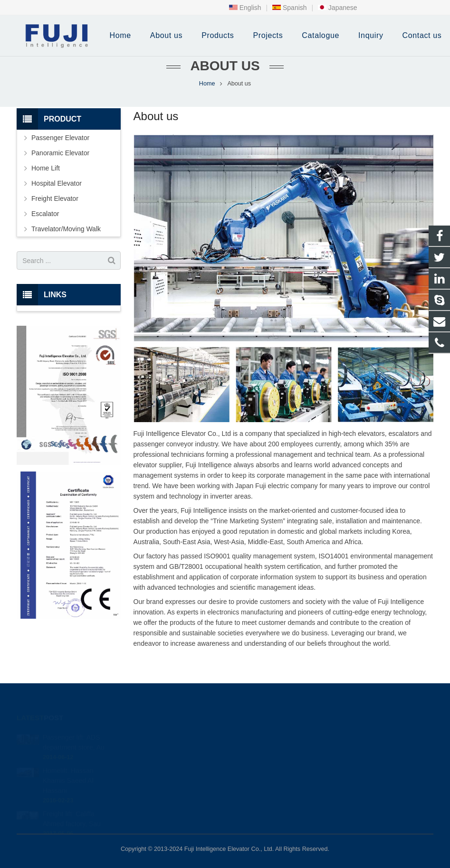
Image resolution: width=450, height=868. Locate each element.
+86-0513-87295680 (270, 749)
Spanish (289, 8)
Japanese (338, 8)
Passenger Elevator (60, 138)
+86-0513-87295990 (268, 736)
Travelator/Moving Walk (66, 229)
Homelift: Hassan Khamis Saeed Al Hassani (68, 767)
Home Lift (46, 168)
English (245, 8)
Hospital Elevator (57, 183)
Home (207, 84)
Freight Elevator (55, 198)
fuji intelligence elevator (273, 777)
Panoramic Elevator (60, 153)
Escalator (45, 214)
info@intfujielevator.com (275, 763)
